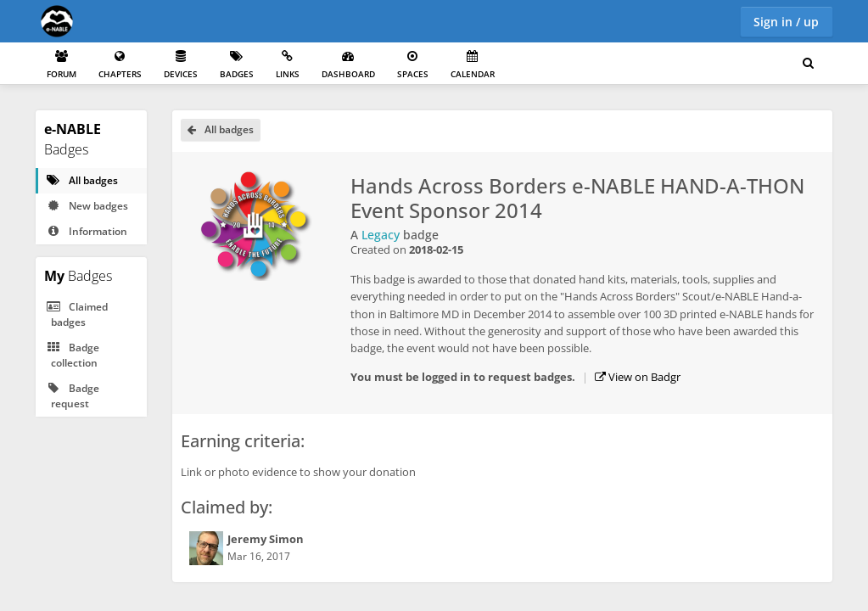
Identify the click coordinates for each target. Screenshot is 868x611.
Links (288, 65)
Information (86, 231)
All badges (81, 180)
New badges (87, 206)
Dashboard (348, 65)
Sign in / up (786, 22)
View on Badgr (638, 377)
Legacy (381, 235)
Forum (62, 65)
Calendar (473, 65)
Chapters (120, 65)
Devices (181, 65)
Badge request (72, 396)
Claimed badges (76, 314)
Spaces (413, 65)
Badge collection (72, 355)
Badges (237, 65)
